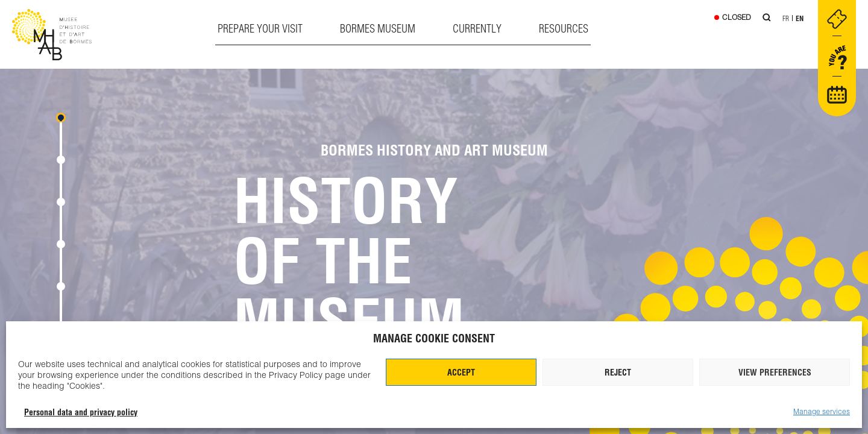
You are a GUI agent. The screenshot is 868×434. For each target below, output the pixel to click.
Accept (461, 373)
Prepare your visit (260, 29)
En (800, 18)
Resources (564, 29)
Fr (786, 18)
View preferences (775, 373)
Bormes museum (378, 29)
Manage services (822, 411)
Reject (618, 373)
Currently (477, 29)
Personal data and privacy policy (81, 412)
